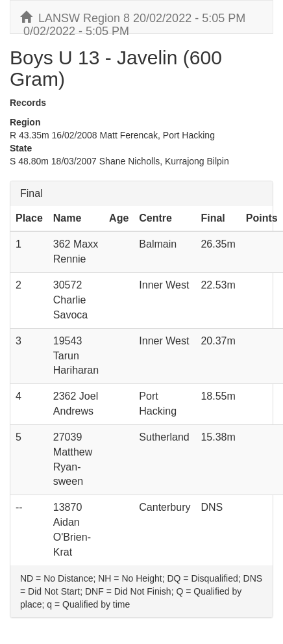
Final (31, 193)
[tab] (141, 194)
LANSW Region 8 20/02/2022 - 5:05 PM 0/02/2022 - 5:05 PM (133, 22)
